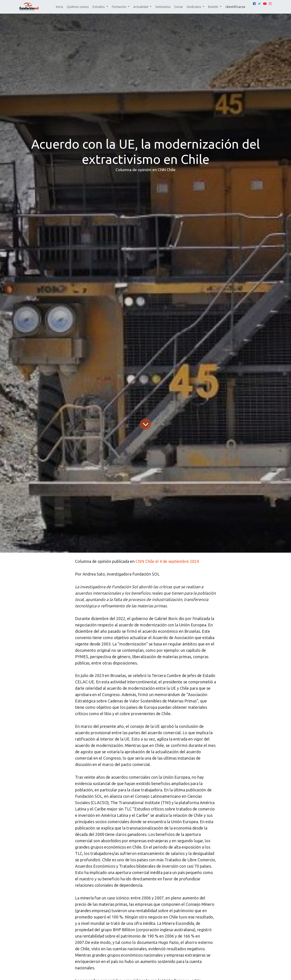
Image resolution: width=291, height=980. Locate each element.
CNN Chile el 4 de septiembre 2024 (167, 561)
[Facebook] (254, 4)
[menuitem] (60, 7)
